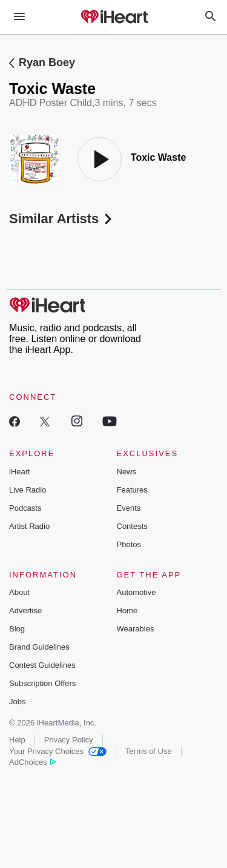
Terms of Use (149, 751)
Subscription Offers (42, 683)
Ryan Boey (47, 62)
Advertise (25, 611)
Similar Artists (62, 219)
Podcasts (25, 508)
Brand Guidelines (39, 647)
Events (129, 508)
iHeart (20, 472)
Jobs (17, 701)
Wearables (136, 629)
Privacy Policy (69, 740)
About (19, 592)
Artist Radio (29, 526)
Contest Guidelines (42, 665)
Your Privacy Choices (58, 751)
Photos (129, 544)
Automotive (137, 592)
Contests (132, 526)
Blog (17, 629)
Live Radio (28, 490)
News (127, 472)
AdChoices (32, 762)
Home (127, 611)
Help (17, 740)
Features (132, 490)
